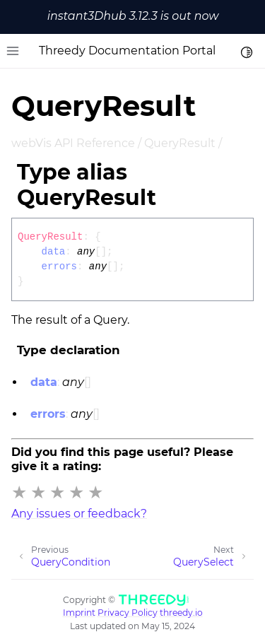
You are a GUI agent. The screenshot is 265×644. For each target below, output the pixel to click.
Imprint (79, 613)
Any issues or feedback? (79, 514)
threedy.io (181, 613)
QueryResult (180, 143)
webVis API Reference (73, 143)
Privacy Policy (128, 613)
